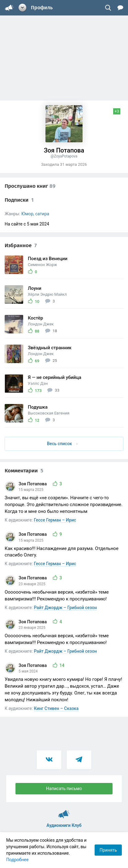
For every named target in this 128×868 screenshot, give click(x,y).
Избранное (21, 245)
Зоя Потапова (33, 484)
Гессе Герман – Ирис (55, 520)
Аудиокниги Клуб (64, 811)
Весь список (62, 444)
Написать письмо (64, 789)
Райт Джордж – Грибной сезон (66, 608)
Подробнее (17, 860)
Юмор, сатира (35, 214)
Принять (108, 850)
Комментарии (24, 471)
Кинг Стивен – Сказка (56, 708)
